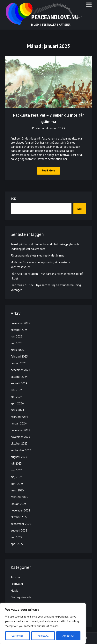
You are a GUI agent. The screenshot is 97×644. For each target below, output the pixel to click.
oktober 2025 (19, 330)
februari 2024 (19, 417)
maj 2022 (16, 537)
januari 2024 (19, 423)
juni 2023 (16, 470)
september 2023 (21, 450)
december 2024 (20, 370)
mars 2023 (17, 490)
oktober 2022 (19, 517)
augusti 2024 (19, 383)
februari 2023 (19, 497)
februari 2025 (19, 356)
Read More (48, 170)
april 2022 (17, 544)
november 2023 (20, 437)
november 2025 (20, 323)
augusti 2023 (19, 457)
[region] (43, 624)
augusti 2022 (19, 530)
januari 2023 (19, 504)
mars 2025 (17, 350)
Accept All (68, 636)
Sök (13, 199)
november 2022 (20, 510)
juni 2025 (16, 336)
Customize (18, 636)
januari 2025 (19, 363)
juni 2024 (16, 390)
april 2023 (17, 484)
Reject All (43, 636)
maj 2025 (16, 343)
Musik (14, 591)
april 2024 (17, 403)
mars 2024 (17, 410)
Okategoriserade (21, 597)
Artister (15, 577)
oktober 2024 (19, 377)
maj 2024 (16, 397)
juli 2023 (16, 463)
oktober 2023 (19, 443)
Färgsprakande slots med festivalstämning (38, 255)
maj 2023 (16, 477)
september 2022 (21, 524)
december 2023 (20, 430)
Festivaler (17, 584)
